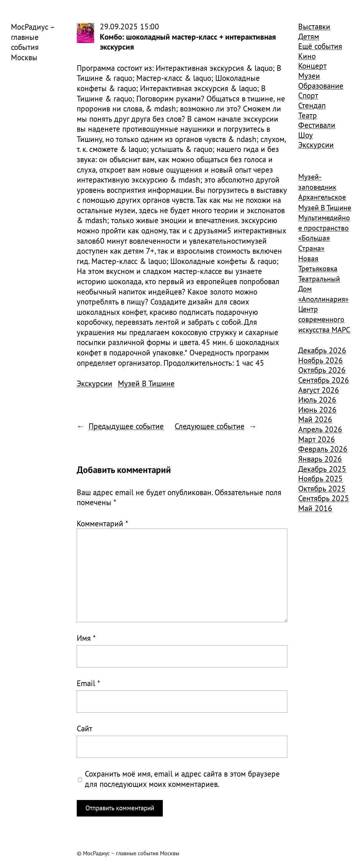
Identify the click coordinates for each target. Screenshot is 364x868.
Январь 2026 (320, 459)
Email (88, 683)
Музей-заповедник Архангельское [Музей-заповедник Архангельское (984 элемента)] (322, 187)
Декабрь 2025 (322, 469)
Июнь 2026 (317, 410)
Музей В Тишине (146, 383)
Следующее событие (210, 426)
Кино (307, 56)
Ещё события (320, 46)
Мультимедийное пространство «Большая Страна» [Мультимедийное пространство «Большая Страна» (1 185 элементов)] (324, 233)
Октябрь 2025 (322, 489)
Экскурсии (95, 383)
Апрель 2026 (320, 429)
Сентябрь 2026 (324, 380)
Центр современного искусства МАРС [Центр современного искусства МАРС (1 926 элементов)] (324, 319)
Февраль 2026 (323, 449)
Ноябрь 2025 (320, 479)
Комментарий (102, 524)
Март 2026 (317, 439)
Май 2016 (315, 508)
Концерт (312, 66)
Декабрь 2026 (322, 350)
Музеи (309, 76)
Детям (309, 37)
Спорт (308, 95)
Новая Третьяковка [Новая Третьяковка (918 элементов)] (318, 264)
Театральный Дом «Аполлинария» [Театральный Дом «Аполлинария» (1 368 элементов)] (323, 289)
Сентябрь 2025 (324, 498)
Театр (308, 115)
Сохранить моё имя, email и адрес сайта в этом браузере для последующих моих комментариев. (182, 779)
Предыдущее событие (126, 426)
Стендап (312, 105)
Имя (86, 638)
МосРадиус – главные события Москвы (33, 42)
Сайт (85, 729)
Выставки (314, 27)
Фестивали (317, 125)
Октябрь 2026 (322, 370)
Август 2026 (319, 390)
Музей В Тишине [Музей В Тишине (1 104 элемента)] (325, 208)
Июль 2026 (317, 400)
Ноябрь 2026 (320, 360)
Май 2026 (315, 419)
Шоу (306, 135)
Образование (321, 86)
